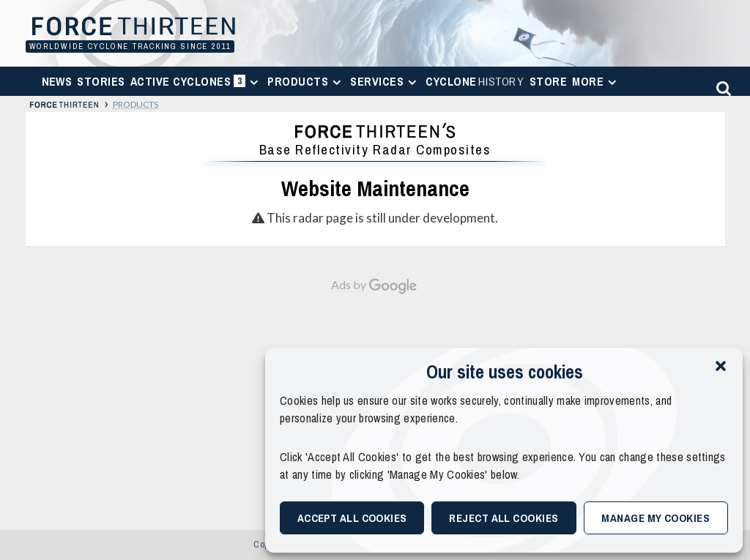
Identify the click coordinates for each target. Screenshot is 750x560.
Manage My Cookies (656, 518)
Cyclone (475, 81)
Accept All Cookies (352, 518)
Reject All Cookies (504, 518)
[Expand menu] (254, 82)
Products (306, 81)
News (57, 81)
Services (385, 81)
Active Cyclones (197, 85)
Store (548, 81)
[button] (721, 366)
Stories (101, 81)
